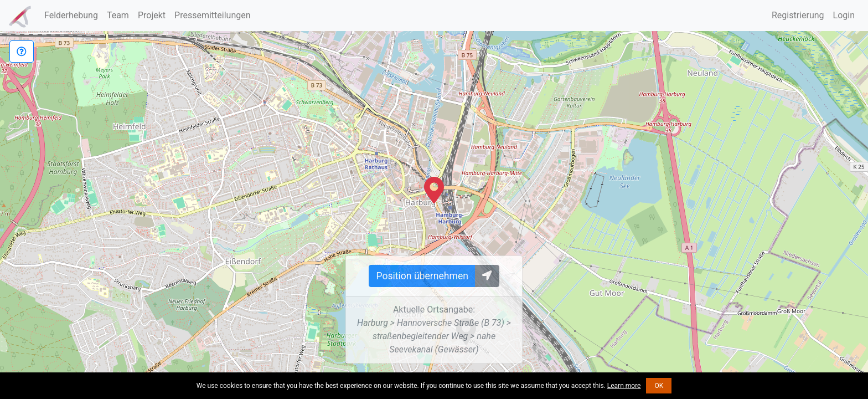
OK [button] (659, 386)
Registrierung (798, 15)
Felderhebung (71, 15)
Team (118, 15)
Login (844, 15)
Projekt (152, 15)
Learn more (624, 386)
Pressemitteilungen (212, 15)
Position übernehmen (422, 276)
